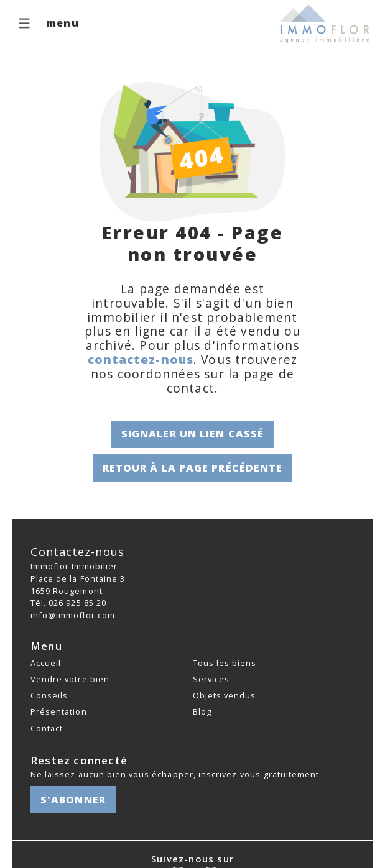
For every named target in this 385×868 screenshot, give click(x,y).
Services (211, 679)
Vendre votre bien (70, 679)
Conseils (49, 695)
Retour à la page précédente (193, 468)
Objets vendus (225, 695)
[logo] (325, 24)
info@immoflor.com (73, 615)
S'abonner (73, 800)
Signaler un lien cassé (193, 434)
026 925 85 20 (77, 603)
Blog (202, 711)
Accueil (46, 663)
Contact (47, 728)
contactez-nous (141, 359)
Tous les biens (225, 663)
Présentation (59, 711)
